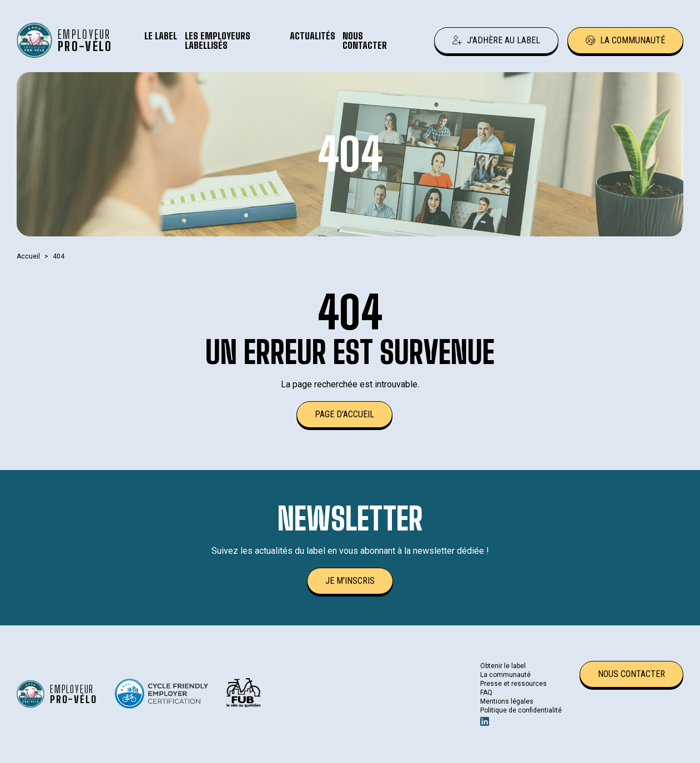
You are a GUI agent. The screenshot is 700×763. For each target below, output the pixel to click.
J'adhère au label (496, 40)
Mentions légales (507, 701)
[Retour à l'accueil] (67, 41)
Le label (161, 36)
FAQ (486, 693)
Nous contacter (365, 41)
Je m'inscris (350, 581)
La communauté (625, 40)
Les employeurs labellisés (218, 41)
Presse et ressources (513, 684)
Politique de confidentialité (521, 710)
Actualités (313, 36)
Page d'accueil (344, 414)
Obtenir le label (503, 666)
